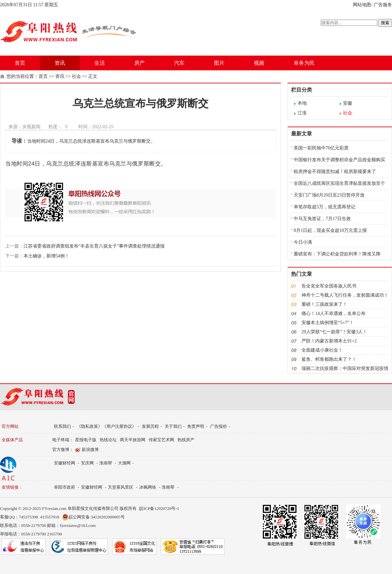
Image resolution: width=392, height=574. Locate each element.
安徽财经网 (65, 463)
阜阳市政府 (65, 487)
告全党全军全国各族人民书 (329, 286)
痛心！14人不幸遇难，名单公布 (334, 313)
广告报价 (219, 426)
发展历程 (150, 426)
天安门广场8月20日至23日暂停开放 (329, 195)
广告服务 (383, 5)
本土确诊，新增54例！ (46, 256)
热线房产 (186, 440)
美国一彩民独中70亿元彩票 (321, 148)
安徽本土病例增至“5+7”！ (328, 323)
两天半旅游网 (133, 440)
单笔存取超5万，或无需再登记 (325, 207)
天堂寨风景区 (121, 487)
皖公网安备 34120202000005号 (93, 517)
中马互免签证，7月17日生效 (322, 219)
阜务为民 (304, 63)
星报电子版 (86, 440)
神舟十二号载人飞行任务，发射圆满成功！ (345, 295)
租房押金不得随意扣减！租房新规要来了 (335, 172)
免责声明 (196, 426)
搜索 (385, 23)
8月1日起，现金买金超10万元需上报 (330, 230)
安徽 (348, 103)
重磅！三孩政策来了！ (324, 304)
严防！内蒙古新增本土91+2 (329, 341)
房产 (139, 63)
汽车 (179, 63)
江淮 (302, 113)
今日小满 (303, 242)
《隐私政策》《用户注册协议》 (106, 426)
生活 (100, 63)
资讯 (60, 63)
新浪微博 (90, 450)
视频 (259, 63)
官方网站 (10, 426)
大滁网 (124, 463)
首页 (20, 63)
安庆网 (87, 463)
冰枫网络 (148, 487)
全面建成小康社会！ (322, 350)
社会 (76, 76)
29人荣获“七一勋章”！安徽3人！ (334, 332)
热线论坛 (108, 440)
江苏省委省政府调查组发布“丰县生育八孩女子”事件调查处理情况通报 (94, 246)
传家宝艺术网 (161, 440)
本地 (302, 103)
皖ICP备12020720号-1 (159, 508)
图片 (219, 63)
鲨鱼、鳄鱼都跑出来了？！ (329, 359)
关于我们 (173, 426)
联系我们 (62, 426)
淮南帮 (106, 463)
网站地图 (362, 5)
